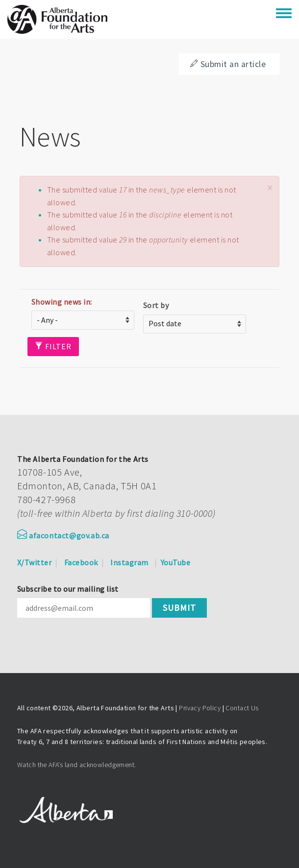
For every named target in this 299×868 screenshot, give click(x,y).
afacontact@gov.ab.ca (63, 535)
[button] (270, 188)
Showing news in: (62, 302)
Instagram (129, 562)
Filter (53, 346)
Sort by (156, 305)
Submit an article (228, 64)
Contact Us (242, 708)
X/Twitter (34, 562)
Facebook (81, 562)
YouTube (175, 562)
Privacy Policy (200, 708)
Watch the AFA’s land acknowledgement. (77, 765)
